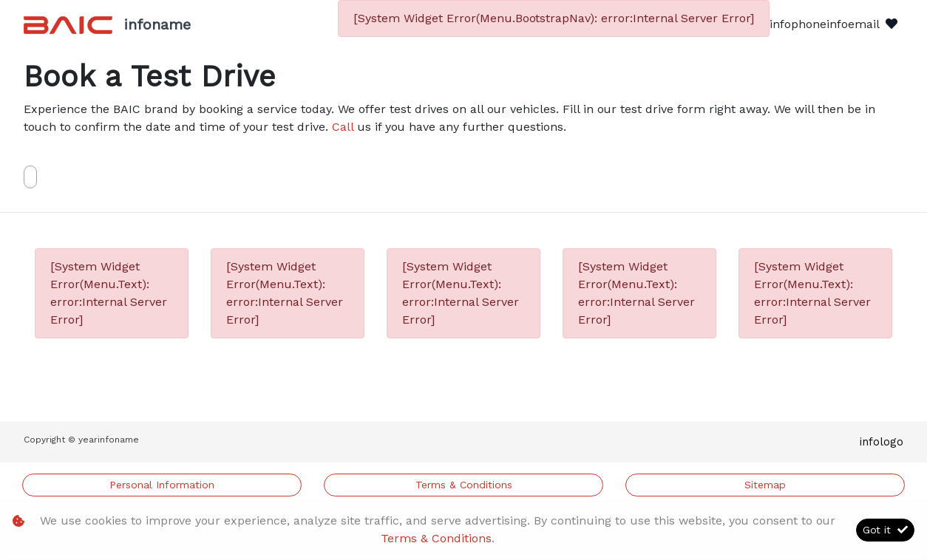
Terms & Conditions (464, 485)
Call (343, 127)
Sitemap (765, 485)
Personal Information (162, 485)
